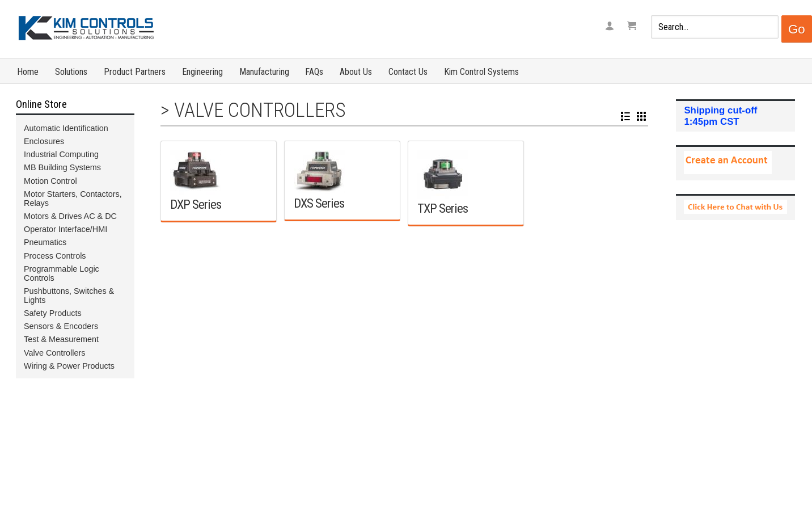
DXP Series (196, 204)
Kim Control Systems (481, 72)
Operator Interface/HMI (65, 229)
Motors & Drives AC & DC (70, 216)
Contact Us (408, 72)
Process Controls (55, 256)
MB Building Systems (62, 167)
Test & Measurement (61, 339)
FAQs (314, 72)
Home (28, 72)
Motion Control (50, 181)
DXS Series (319, 203)
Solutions (71, 72)
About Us (356, 72)
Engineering (202, 72)
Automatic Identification (66, 128)
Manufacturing (264, 72)
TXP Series (443, 208)
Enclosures (44, 141)
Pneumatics (45, 242)
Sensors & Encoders (61, 326)
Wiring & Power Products (69, 366)
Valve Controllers (260, 110)
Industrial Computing (61, 154)
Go (797, 29)
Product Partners (135, 72)
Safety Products (53, 313)
